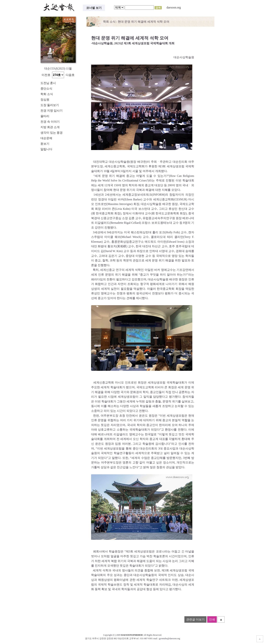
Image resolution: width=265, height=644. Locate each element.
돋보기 (45, 144)
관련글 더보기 (195, 619)
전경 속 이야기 (50, 122)
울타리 (45, 116)
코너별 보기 (94, 8)
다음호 (70, 75)
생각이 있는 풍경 (52, 133)
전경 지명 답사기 (52, 111)
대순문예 (46, 138)
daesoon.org (174, 7)
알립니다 (46, 149)
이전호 (46, 75)
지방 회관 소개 (50, 127)
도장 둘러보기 (50, 105)
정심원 (45, 100)
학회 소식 (47, 94)
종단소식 (46, 89)
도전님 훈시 (48, 83)
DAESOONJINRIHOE (132, 635)
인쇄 (212, 619)
